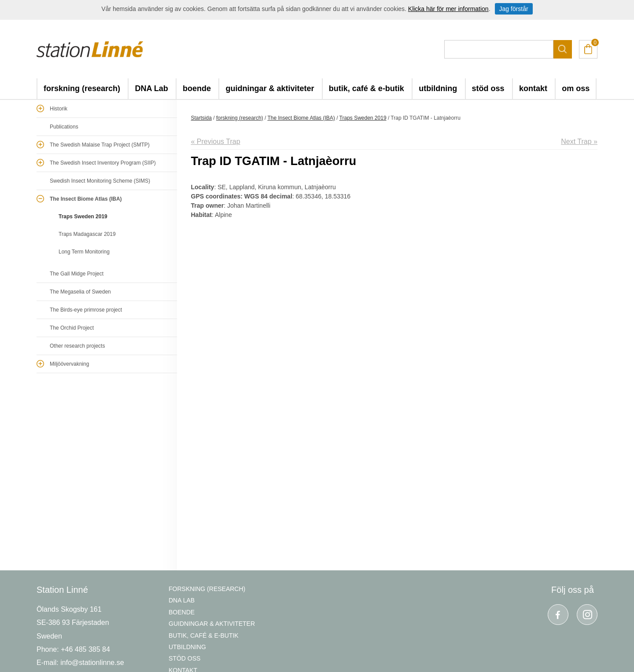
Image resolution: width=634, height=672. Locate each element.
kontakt (533, 88)
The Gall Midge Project (77, 274)
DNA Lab (151, 88)
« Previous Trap (216, 141)
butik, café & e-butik (367, 88)
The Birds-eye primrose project (86, 310)
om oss (576, 88)
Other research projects (77, 346)
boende (197, 88)
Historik (59, 109)
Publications (64, 127)
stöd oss (488, 88)
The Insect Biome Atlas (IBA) (86, 199)
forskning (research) (82, 88)
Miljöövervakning (69, 364)
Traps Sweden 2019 (83, 217)
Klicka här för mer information (448, 9)
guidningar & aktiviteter (270, 88)
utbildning (438, 88)
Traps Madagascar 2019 (87, 234)
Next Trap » (579, 141)
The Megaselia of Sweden (80, 292)
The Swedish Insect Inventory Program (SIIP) (103, 163)
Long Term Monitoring (84, 252)
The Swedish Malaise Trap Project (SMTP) (100, 145)
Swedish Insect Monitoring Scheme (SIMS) (100, 181)
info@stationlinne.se (92, 663)
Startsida (201, 118)
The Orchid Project (72, 328)
